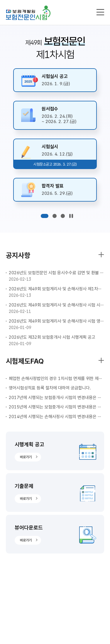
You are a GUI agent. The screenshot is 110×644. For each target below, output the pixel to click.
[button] (45, 216)
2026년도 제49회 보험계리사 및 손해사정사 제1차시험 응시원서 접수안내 (56, 289)
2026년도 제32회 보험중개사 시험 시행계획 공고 (52, 337)
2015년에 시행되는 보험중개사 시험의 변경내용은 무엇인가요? (56, 407)
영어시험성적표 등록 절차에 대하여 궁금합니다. (50, 388)
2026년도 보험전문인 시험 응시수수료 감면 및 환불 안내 (56, 273)
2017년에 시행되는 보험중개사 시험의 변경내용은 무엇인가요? (56, 398)
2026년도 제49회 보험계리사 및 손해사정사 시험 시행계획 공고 (56, 305)
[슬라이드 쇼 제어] (71, 216)
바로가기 (26, 457)
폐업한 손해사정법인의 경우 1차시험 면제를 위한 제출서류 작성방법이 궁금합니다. (56, 379)
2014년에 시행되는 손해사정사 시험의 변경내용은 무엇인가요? (56, 417)
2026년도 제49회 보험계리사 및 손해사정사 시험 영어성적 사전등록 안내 (56, 321)
